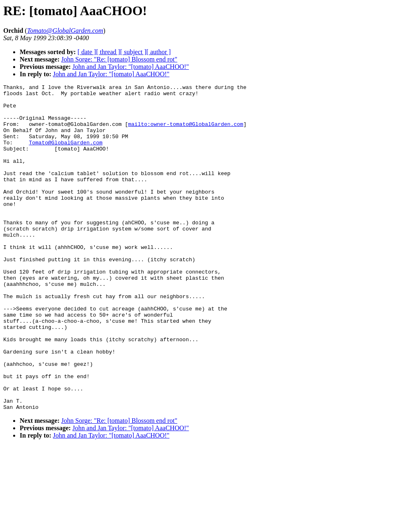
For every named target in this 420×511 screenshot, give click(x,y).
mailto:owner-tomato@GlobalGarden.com (186, 132)
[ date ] (87, 52)
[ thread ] (108, 52)
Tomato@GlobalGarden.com (65, 155)
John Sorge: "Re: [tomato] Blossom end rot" (119, 59)
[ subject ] (133, 52)
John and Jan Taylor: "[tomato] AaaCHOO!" (131, 67)
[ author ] (159, 52)
